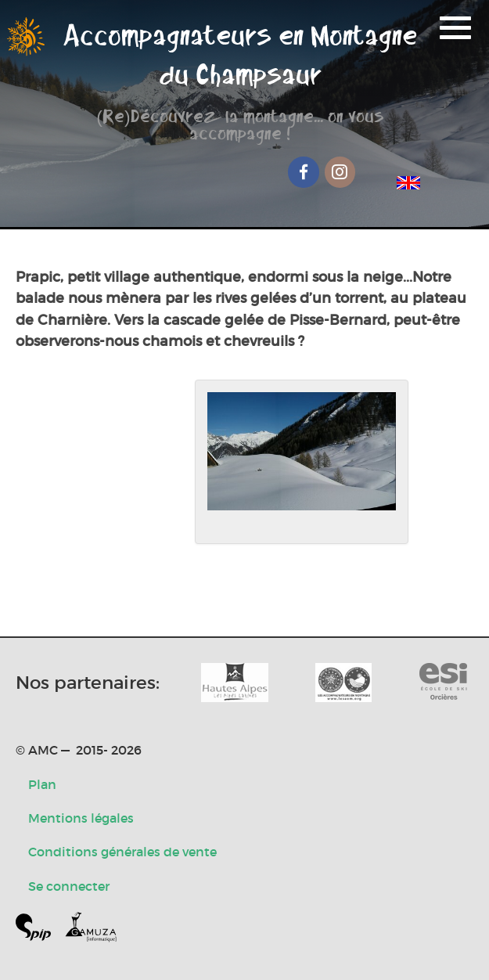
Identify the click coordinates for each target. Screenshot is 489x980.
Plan (42, 784)
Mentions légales (81, 818)
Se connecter (69, 886)
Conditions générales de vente (122, 852)
